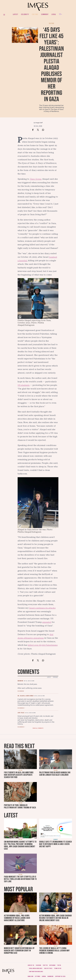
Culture (35, 14)
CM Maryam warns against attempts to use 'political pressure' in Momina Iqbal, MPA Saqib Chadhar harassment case (20, 845)
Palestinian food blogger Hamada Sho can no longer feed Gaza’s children (55, 774)
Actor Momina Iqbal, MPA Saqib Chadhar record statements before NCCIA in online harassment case (55, 918)
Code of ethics (48, 968)
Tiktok (59, 965)
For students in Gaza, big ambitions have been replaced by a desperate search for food (19, 775)
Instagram (52, 965)
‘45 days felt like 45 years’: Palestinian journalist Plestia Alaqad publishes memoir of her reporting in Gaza (51, 65)
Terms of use (58, 968)
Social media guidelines (36, 968)
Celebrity (25, 14)
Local (54, 14)
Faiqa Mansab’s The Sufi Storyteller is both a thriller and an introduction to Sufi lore (20, 879)
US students (24, 385)
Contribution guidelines (36, 972)
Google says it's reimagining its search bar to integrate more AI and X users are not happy (55, 844)
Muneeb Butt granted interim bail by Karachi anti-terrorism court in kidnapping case (19, 951)
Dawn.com (30, 976)
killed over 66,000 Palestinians (43, 645)
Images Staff (39, 123)
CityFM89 (38, 976)
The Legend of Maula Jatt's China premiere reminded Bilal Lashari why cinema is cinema (54, 951)
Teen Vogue (36, 179)
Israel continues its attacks (42, 608)
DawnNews (50, 976)
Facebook (38, 965)
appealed (47, 622)
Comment (45, 14)
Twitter (45, 965)
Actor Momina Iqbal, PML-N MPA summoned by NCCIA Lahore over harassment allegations (17, 918)
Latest (16, 14)
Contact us (31, 965)
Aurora (44, 976)
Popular (55, 677)
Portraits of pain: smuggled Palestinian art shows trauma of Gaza (20, 806)
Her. (61, 14)
